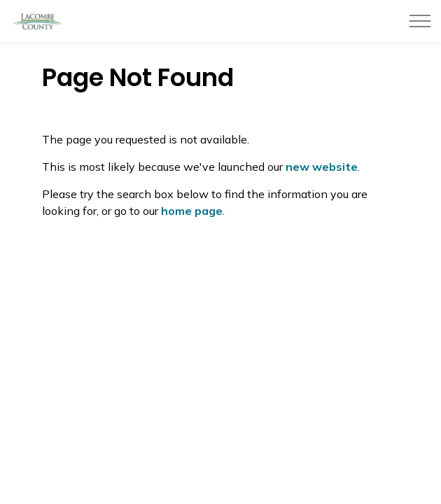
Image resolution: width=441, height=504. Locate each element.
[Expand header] (420, 21)
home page (192, 211)
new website (322, 167)
